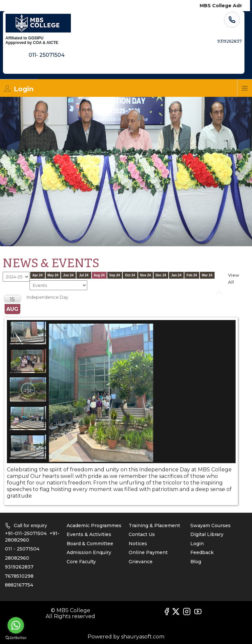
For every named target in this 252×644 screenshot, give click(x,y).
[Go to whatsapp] (16, 625)
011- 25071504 (47, 54)
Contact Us (142, 534)
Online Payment (148, 552)
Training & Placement (154, 526)
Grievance (141, 562)
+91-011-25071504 (26, 533)
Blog (196, 562)
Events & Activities (89, 534)
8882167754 (19, 585)
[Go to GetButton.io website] (16, 638)
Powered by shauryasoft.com (126, 637)
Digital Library (207, 534)
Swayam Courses (210, 526)
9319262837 (19, 567)
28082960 (17, 558)
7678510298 (19, 576)
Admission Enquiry (89, 552)
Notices (138, 544)
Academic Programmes (94, 526)
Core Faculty (81, 562)
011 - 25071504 (22, 549)
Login (197, 544)
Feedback (202, 552)
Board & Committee (90, 544)
